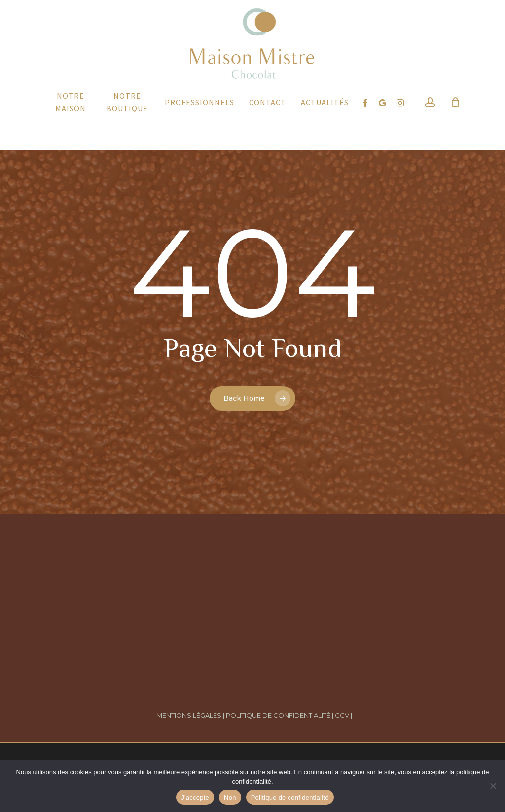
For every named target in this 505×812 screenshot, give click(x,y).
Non (230, 797)
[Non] (493, 786)
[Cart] (455, 128)
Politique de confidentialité (290, 797)
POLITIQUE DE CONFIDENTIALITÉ (279, 715)
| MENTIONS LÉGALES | (189, 715)
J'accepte (195, 797)
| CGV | (342, 715)
